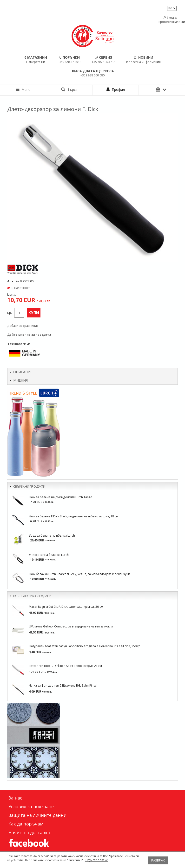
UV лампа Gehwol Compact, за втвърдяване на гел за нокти (71, 626)
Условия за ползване (31, 806)
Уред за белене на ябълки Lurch (52, 536)
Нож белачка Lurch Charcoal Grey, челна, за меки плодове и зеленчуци (79, 574)
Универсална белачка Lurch (49, 555)
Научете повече (96, 860)
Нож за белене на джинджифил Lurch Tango (61, 497)
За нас (15, 798)
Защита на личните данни (37, 815)
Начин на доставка (29, 832)
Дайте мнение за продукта (29, 335)
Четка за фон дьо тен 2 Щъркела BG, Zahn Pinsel (63, 685)
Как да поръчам (26, 824)
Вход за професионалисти (171, 20)
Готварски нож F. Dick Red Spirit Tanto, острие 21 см (65, 666)
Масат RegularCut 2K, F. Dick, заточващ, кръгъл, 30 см (66, 607)
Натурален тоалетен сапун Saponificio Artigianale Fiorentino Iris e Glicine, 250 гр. (85, 646)
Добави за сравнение (23, 326)
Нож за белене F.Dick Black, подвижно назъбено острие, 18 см (74, 516)
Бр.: (10, 313)
